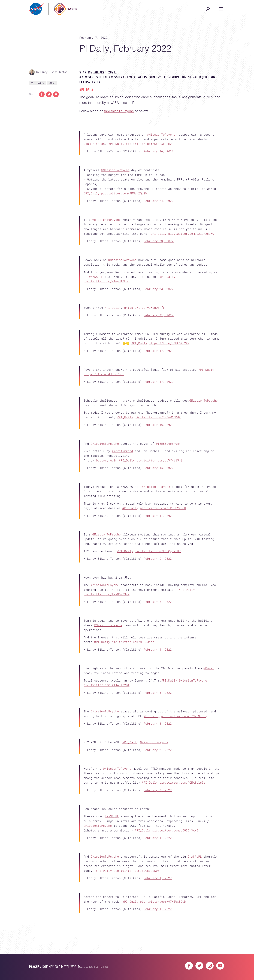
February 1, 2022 (158, 838)
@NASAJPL (96, 277)
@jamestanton (94, 144)
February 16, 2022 (159, 425)
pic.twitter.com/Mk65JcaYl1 (135, 642)
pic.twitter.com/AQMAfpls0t (182, 782)
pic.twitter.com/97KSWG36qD (163, 901)
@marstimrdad (122, 451)
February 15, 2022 (159, 468)
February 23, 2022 (159, 241)
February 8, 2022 (158, 602)
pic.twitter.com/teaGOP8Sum (107, 594)
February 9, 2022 (158, 559)
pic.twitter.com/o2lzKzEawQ (191, 234)
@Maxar (209, 668)
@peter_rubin (107, 460)
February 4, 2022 (158, 649)
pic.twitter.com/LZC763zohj (184, 716)
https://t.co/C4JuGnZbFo (104, 374)
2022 (52, 83)
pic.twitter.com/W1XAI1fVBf (107, 685)
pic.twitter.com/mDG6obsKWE (137, 871)
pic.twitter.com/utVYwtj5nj (159, 460)
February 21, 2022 (159, 315)
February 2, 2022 (158, 750)
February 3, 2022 (158, 693)
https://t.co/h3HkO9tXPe (169, 343)
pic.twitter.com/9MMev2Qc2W (124, 193)
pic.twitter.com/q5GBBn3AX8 (175, 830)
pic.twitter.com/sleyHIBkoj (107, 281)
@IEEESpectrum (167, 444)
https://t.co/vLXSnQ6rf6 (144, 308)
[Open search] (208, 9)
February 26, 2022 (159, 151)
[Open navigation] (221, 9)
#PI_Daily (38, 83)
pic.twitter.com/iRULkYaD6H (163, 508)
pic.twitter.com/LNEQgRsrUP (158, 551)
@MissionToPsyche (119, 111)
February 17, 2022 (159, 351)
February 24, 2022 (159, 201)
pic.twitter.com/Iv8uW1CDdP (158, 417)
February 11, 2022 (159, 516)
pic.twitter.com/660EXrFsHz (149, 144)
